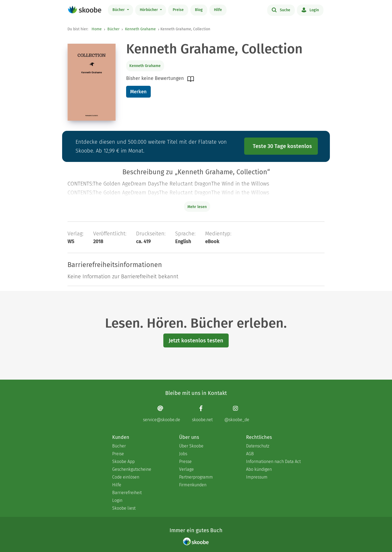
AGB (250, 454)
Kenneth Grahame (140, 29)
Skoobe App (123, 462)
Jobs (183, 454)
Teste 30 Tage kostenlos (282, 146)
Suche (281, 10)
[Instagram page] (237, 414)
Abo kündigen (259, 469)
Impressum (257, 477)
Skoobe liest (124, 508)
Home (97, 29)
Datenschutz (258, 446)
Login (310, 10)
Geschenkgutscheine (132, 469)
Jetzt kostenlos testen (196, 340)
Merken (138, 92)
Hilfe (218, 10)
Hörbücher (149, 10)
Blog (199, 10)
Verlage (186, 469)
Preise (178, 10)
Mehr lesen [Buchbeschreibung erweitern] (197, 207)
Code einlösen (126, 477)
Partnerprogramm (196, 477)
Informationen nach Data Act (273, 462)
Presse (185, 462)
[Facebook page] (202, 414)
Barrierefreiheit (127, 493)
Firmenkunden (193, 485)
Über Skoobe (191, 446)
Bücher (119, 10)
